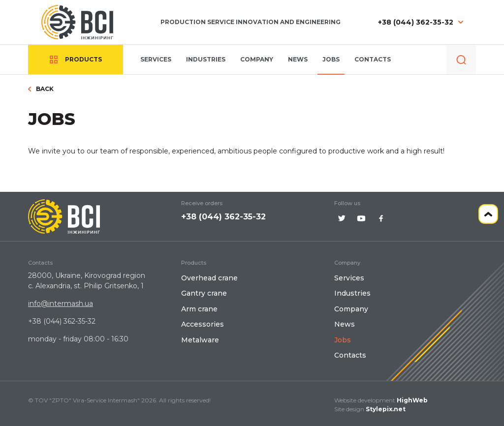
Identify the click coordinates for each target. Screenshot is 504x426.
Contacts (373, 59)
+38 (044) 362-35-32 (416, 22)
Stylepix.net (386, 409)
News (298, 59)
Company (257, 59)
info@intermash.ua (61, 304)
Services (156, 59)
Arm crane (199, 309)
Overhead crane (209, 278)
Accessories (203, 324)
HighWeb (412, 400)
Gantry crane (204, 293)
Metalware (200, 340)
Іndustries (206, 59)
